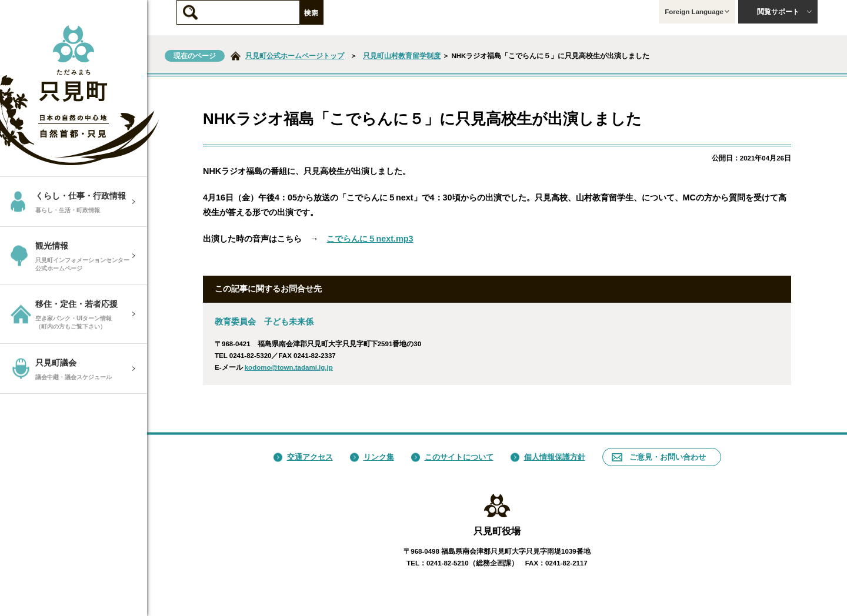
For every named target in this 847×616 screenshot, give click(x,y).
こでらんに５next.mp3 (370, 239)
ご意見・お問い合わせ (659, 457)
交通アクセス (303, 457)
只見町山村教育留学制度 (402, 56)
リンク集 (372, 457)
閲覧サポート (785, 12)
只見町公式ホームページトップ (295, 56)
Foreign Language (697, 12)
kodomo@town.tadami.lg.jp (289, 367)
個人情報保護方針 (548, 457)
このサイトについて (452, 457)
